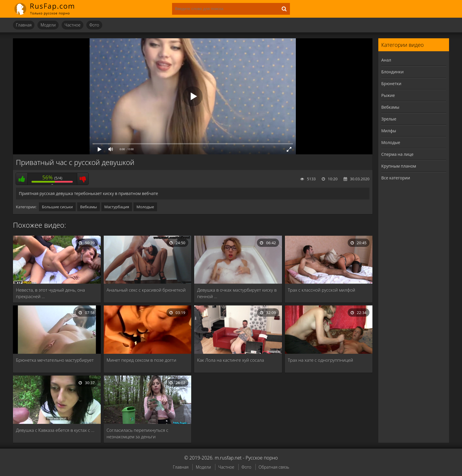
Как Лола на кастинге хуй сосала (231, 360)
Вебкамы (89, 207)
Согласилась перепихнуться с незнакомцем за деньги (138, 433)
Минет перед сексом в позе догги (141, 360)
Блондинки (392, 72)
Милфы (389, 131)
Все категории (396, 178)
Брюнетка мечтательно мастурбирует (55, 360)
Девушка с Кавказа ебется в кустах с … (55, 430)
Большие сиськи (57, 207)
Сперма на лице (397, 154)
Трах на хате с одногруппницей (321, 360)
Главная (24, 25)
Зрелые (389, 119)
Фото (94, 25)
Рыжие (388, 95)
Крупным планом (399, 166)
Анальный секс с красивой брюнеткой (146, 290)
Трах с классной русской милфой (322, 290)
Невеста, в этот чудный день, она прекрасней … (50, 293)
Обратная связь (274, 467)
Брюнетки (391, 84)
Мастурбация (117, 207)
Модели (48, 25)
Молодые (145, 207)
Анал (386, 60)
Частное (72, 25)
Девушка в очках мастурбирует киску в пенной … (237, 293)
